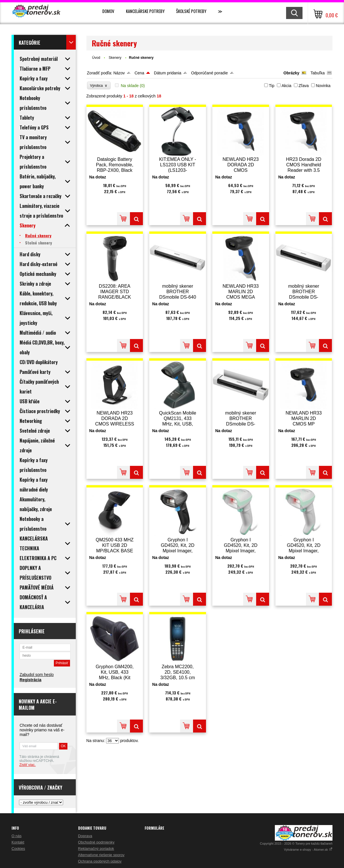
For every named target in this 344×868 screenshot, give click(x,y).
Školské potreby (191, 11)
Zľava (304, 86)
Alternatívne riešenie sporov (101, 855)
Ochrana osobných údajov (100, 861)
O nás (17, 836)
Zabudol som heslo (37, 675)
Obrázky (291, 73)
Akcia (286, 86)
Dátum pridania (168, 73)
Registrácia (30, 680)
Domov (108, 11)
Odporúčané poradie (209, 73)
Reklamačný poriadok (96, 849)
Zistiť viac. (28, 765)
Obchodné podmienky (96, 842)
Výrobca (99, 85)
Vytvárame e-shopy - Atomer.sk (308, 850)
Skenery (115, 58)
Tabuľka (318, 73)
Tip (272, 86)
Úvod (96, 58)
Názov (119, 73)
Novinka (323, 86)
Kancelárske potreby (145, 11)
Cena (139, 73)
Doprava (85, 836)
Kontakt (18, 842)
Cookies (18, 849)
